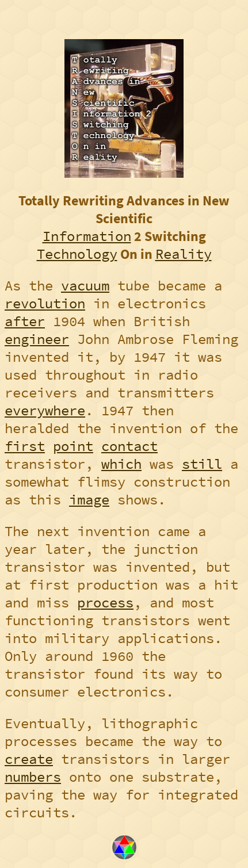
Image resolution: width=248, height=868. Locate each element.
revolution (45, 303)
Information (87, 236)
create (29, 759)
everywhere (45, 410)
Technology (77, 254)
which (121, 464)
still (202, 464)
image (89, 500)
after (25, 321)
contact (129, 446)
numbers (33, 777)
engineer (37, 339)
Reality (184, 254)
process (105, 603)
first (25, 446)
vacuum (85, 286)
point (73, 446)
